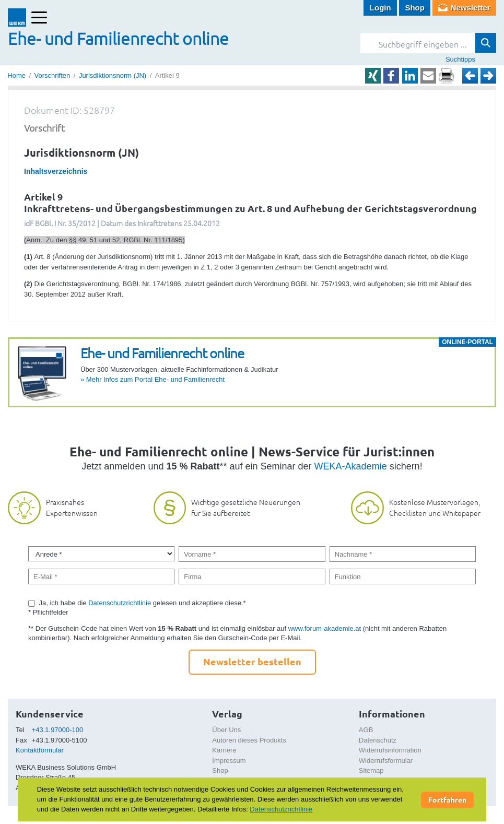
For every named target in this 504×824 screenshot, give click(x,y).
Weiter (488, 76)
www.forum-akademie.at (325, 628)
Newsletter (471, 8)
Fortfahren (447, 799)
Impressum (229, 761)
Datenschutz (378, 740)
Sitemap (371, 770)
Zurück (470, 76)
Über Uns (226, 730)
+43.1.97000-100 (58, 730)
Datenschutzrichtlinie (120, 603)
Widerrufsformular (386, 761)
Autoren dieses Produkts (249, 740)
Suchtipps (460, 59)
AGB (366, 730)
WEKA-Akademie (351, 466)
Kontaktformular (40, 750)
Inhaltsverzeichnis (56, 171)
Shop (415, 8)
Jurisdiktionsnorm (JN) (113, 75)
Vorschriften (52, 75)
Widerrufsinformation (390, 750)
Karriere (224, 750)
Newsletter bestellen (252, 661)
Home (16, 75)
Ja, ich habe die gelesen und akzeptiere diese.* (143, 603)
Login (380, 8)
